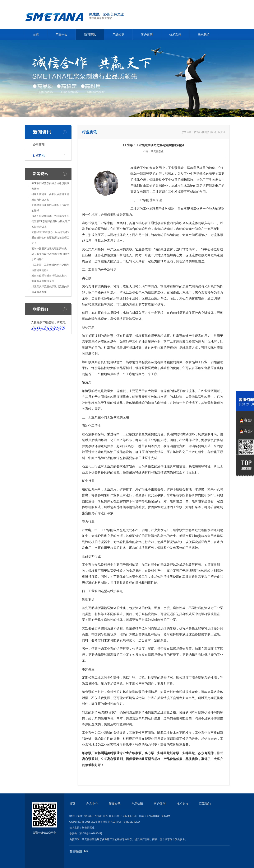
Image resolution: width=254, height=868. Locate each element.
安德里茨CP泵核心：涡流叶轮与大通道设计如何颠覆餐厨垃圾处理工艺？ (51, 238)
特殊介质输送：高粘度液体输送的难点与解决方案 (50, 197)
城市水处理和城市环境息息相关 (49, 276)
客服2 (248, 431)
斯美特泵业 (88, 828)
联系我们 (204, 34)
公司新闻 (39, 145)
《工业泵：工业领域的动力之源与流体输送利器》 (50, 268)
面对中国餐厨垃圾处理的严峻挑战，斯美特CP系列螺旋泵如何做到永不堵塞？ (51, 254)
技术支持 (175, 34)
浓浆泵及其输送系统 (43, 281)
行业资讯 (39, 155)
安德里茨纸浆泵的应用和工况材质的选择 (50, 208)
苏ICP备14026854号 (91, 834)
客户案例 (147, 34)
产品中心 (61, 34)
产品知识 (118, 34)
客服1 (248, 420)
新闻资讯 (90, 34)
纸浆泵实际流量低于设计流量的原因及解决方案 (50, 289)
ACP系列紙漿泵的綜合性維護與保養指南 (50, 186)
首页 (36, 34)
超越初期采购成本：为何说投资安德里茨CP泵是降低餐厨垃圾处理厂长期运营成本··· (51, 221)
